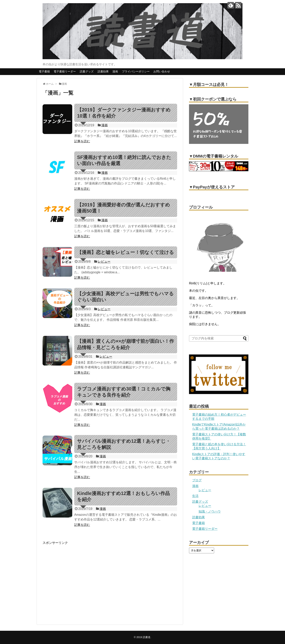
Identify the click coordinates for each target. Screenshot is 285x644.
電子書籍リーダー (65, 71)
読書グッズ (87, 71)
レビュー (104, 262)
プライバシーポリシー (136, 71)
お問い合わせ (162, 71)
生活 (195, 496)
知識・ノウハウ (210, 511)
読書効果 (103, 71)
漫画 (115, 71)
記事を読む (82, 141)
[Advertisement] (76, 583)
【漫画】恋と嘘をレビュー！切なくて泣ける (125, 252)
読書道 (147, 637)
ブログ (197, 480)
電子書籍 (44, 71)
